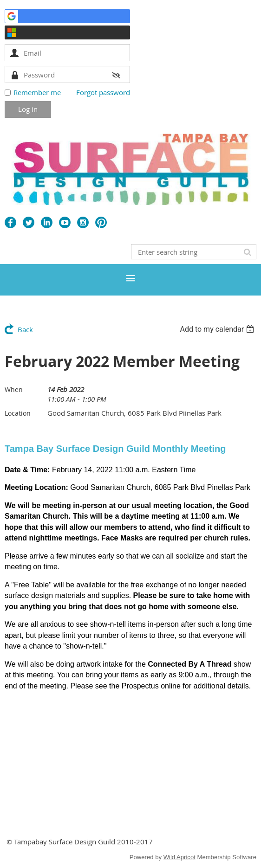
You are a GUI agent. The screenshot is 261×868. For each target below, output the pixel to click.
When (14, 389)
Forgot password (103, 92)
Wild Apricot (179, 857)
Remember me (37, 92)
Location (18, 413)
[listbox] (218, 329)
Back (25, 329)
